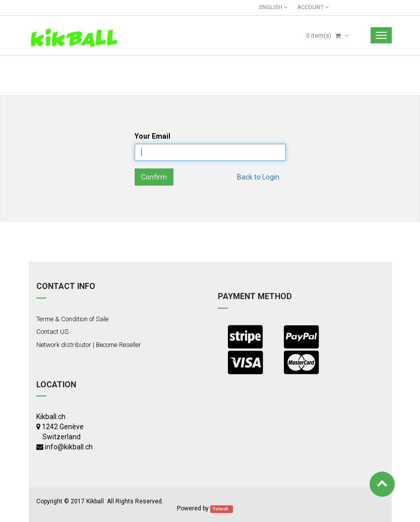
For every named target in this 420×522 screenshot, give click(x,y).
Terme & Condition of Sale (72, 319)
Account (313, 7)
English (273, 7)
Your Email (153, 136)
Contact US (52, 332)
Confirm (154, 177)
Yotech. (221, 509)
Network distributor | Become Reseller (89, 345)
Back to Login (258, 177)
